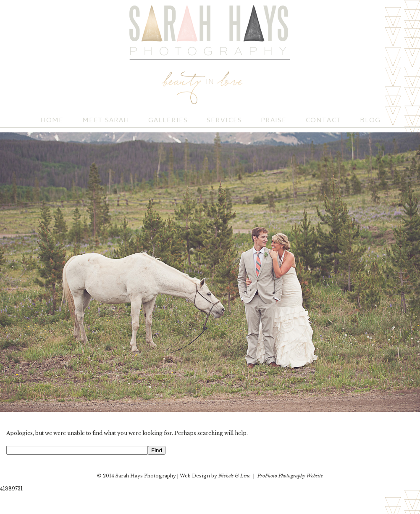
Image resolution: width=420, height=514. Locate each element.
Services (224, 120)
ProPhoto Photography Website (290, 476)
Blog (370, 120)
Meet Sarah (105, 120)
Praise (273, 120)
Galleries (168, 120)
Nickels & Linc (234, 476)
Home (51, 120)
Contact (323, 120)
